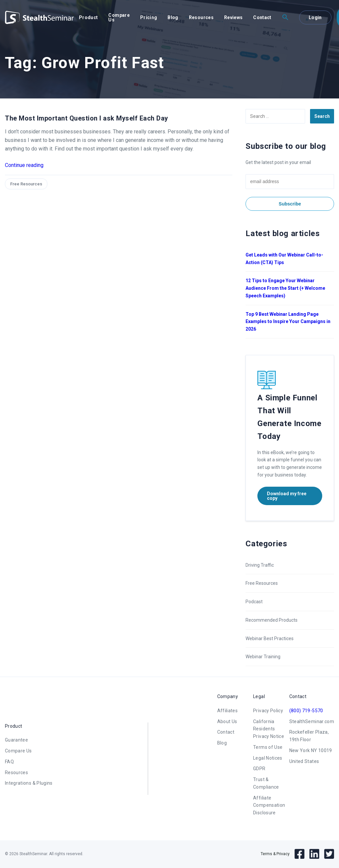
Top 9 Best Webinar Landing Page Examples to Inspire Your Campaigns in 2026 (288, 322)
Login (315, 17)
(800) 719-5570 (306, 711)
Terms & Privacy (275, 854)
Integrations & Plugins (29, 783)
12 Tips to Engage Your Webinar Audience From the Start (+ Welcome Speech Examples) (285, 288)
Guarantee (16, 740)
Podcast (254, 602)
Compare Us (119, 17)
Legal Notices (268, 758)
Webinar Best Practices (270, 638)
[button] (285, 17)
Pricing (149, 17)
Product (88, 17)
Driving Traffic (260, 565)
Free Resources (26, 184)
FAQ (9, 762)
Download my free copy (287, 496)
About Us (227, 721)
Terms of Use (268, 747)
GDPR (259, 769)
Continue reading (24, 165)
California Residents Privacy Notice (269, 729)
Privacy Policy (268, 711)
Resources (201, 17)
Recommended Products (272, 620)
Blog (173, 17)
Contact (262, 17)
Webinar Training (263, 657)
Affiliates (228, 711)
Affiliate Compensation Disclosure (269, 805)
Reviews (233, 17)
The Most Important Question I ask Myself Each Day (87, 118)
